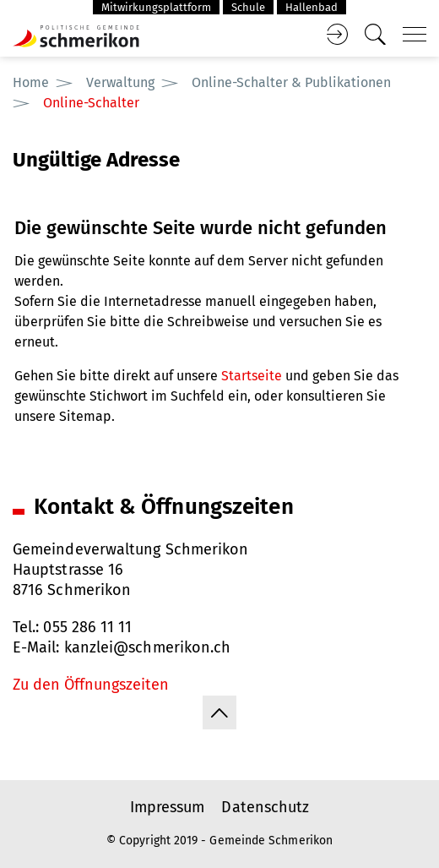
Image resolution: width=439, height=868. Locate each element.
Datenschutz (265, 807)
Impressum (168, 807)
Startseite (252, 376)
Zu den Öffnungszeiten (91, 685)
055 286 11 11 (87, 627)
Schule (248, 7)
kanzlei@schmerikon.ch (148, 647)
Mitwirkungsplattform (156, 7)
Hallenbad (312, 7)
